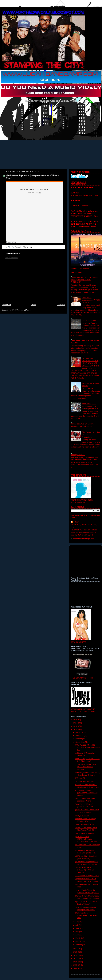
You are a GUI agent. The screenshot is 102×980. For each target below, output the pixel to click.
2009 (76, 965)
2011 (76, 959)
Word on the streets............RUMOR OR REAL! (91, 300)
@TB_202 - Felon (82, 816)
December (80, 732)
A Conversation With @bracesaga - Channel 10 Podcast (86, 793)
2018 (76, 720)
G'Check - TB (80, 778)
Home (34, 305)
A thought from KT (78, 455)
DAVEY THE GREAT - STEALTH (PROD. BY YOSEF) (85, 870)
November (80, 736)
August (78, 922)
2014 (76, 949)
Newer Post (6, 305)
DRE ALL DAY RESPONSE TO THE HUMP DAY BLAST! (90, 361)
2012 (76, 955)
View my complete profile (83, 539)
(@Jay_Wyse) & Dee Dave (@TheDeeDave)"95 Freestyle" (86, 767)
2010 (76, 962)
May (77, 932)
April (78, 935)
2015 (76, 730)
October (79, 739)
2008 (76, 968)
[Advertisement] (33, 283)
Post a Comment (11, 258)
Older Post (61, 305)
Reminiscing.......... (89, 404)
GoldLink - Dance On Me (85, 825)
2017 (76, 723)
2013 (76, 952)
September (80, 742)
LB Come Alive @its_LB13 (85, 781)
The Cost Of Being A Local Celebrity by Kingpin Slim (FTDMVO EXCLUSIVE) (85, 280)
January (79, 945)
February (79, 941)
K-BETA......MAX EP (90, 320)
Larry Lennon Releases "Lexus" (87, 876)
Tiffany (76, 522)
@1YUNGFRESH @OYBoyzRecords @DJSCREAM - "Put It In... (87, 839)
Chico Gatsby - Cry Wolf (84, 833)
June (78, 928)
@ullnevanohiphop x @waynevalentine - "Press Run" (86, 915)
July (77, 925)
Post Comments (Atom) (21, 310)
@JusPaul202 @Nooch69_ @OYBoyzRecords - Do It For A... (88, 747)
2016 (76, 726)
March (78, 938)
